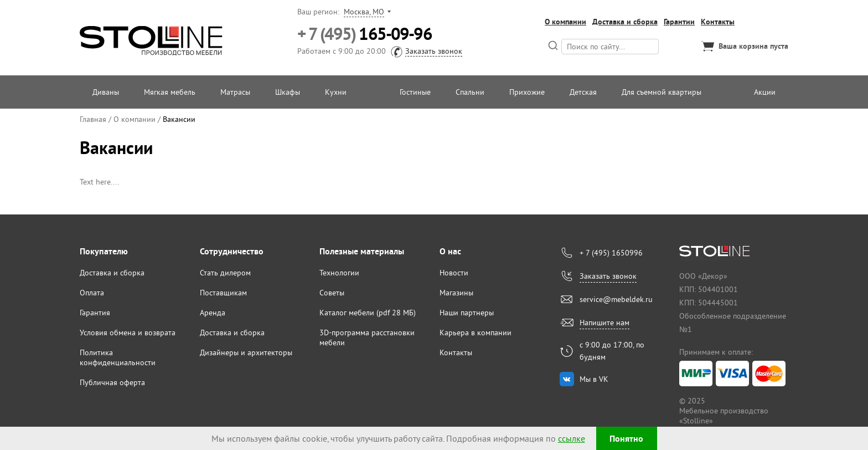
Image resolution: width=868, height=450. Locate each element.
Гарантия (95, 313)
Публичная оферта (112, 382)
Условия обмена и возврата (128, 333)
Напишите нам (604, 323)
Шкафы (288, 92)
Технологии (339, 273)
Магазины (456, 293)
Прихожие (527, 92)
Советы (332, 293)
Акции (765, 92)
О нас (450, 251)
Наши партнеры (467, 313)
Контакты (718, 22)
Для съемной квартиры (662, 92)
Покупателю (104, 251)
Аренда (213, 313)
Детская (583, 92)
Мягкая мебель (170, 92)
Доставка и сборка (625, 22)
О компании (565, 22)
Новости (454, 273)
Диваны (106, 92)
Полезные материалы (362, 251)
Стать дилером (225, 273)
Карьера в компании (476, 333)
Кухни (336, 92)
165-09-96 (365, 34)
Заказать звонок (434, 51)
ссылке (572, 438)
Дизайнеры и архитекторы (246, 352)
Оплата (92, 293)
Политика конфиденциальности (118, 357)
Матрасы (235, 92)
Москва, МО (364, 12)
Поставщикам (223, 293)
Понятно (626, 439)
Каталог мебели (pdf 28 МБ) (368, 313)
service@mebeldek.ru (616, 299)
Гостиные (415, 92)
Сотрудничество (232, 251)
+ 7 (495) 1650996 (611, 253)
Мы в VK (594, 379)
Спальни (470, 92)
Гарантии (679, 22)
